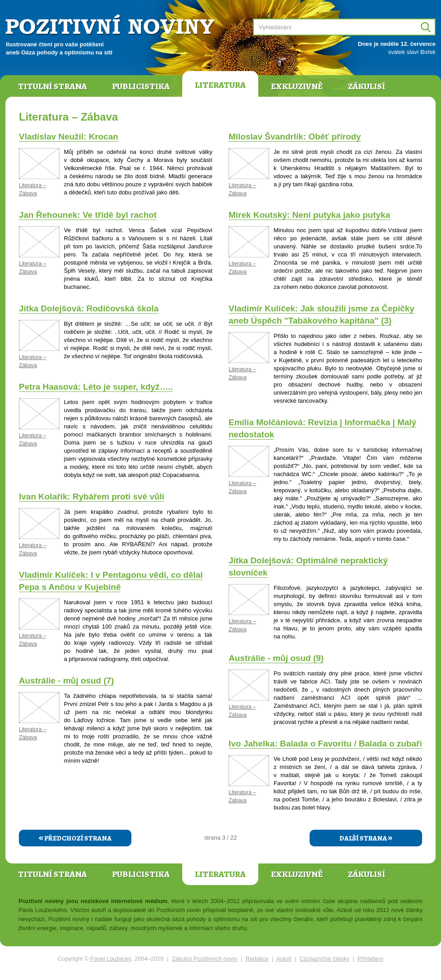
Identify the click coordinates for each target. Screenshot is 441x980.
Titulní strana (52, 86)
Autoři (284, 959)
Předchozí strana (75, 837)
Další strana (366, 837)
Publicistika (141, 86)
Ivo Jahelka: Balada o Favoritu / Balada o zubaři (325, 744)
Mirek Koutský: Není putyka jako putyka (309, 215)
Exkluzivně (297, 86)
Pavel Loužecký (111, 959)
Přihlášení (370, 959)
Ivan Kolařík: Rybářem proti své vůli (92, 497)
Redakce (257, 959)
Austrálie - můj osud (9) (276, 658)
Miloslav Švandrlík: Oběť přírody (295, 137)
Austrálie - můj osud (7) (66, 681)
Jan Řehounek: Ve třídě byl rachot (88, 215)
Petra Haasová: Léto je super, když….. (96, 387)
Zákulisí (367, 86)
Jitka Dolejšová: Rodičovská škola (89, 308)
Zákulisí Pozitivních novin (205, 959)
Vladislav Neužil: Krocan (69, 137)
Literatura (220, 85)
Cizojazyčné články (325, 959)
